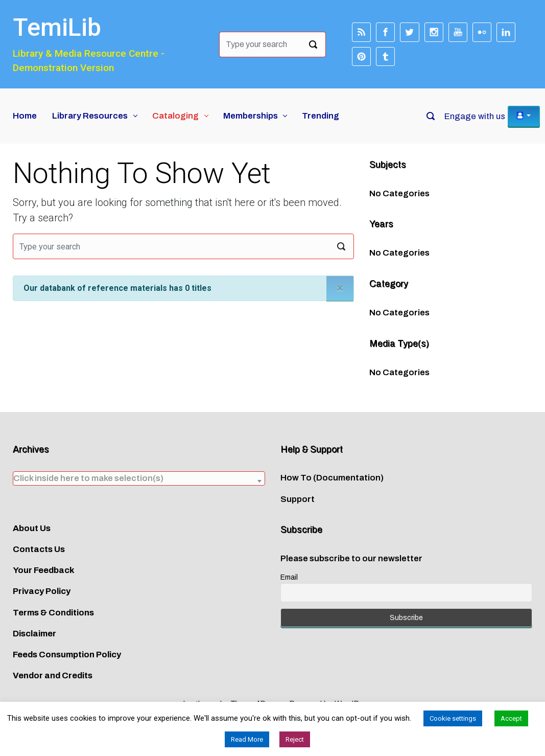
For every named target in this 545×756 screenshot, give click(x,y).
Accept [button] (511, 718)
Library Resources (90, 116)
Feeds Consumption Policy (67, 655)
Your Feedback (44, 570)
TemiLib (57, 27)
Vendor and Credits (53, 675)
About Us (32, 528)
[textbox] (139, 478)
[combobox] (139, 478)
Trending (321, 116)
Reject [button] (295, 739)
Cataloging (175, 116)
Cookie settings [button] (453, 718)
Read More (247, 739)
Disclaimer (34, 634)
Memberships (251, 116)
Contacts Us (39, 549)
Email (289, 577)
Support (298, 499)
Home (25, 116)
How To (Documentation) (332, 478)
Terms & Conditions (53, 613)
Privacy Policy (42, 591)
